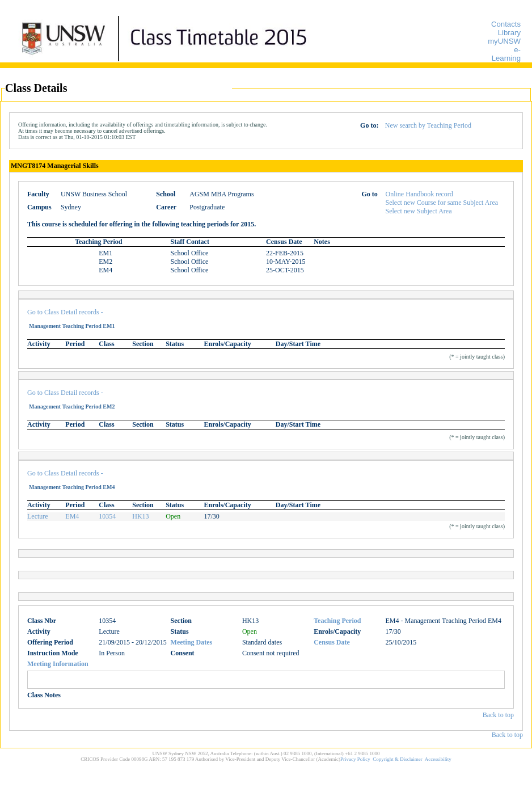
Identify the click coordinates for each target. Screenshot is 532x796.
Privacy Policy (355, 759)
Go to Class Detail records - (65, 312)
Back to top (498, 715)
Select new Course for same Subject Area (442, 203)
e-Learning (506, 54)
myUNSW (504, 41)
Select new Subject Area (419, 211)
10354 (107, 516)
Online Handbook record (419, 194)
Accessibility (438, 759)
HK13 (140, 516)
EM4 (72, 516)
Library (509, 33)
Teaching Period (337, 621)
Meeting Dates (192, 642)
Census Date (332, 642)
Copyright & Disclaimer (398, 759)
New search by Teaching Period (428, 125)
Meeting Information (58, 664)
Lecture (38, 516)
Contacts (506, 24)
